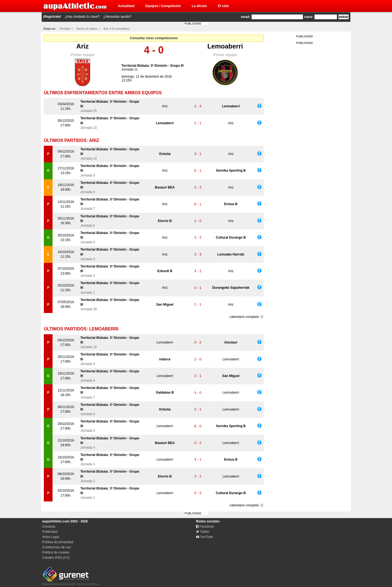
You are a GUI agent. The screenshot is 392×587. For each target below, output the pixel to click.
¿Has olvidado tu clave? (82, 17)
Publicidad (50, 532)
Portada (65, 29)
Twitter (203, 532)
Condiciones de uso (56, 547)
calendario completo (244, 317)
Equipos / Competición (163, 6)
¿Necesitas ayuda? (117, 17)
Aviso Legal (51, 537)
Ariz (82, 46)
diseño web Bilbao (71, 583)
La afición (199, 6)
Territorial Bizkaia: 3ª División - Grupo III (152, 66)
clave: (309, 17)
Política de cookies (56, 552)
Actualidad (126, 6)
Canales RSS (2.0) (56, 558)
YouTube (204, 537)
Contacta (49, 527)
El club (223, 6)
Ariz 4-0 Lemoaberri (117, 29)
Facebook (205, 527)
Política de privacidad (58, 542)
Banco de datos (87, 29)
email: (246, 17)
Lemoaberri (225, 46)
